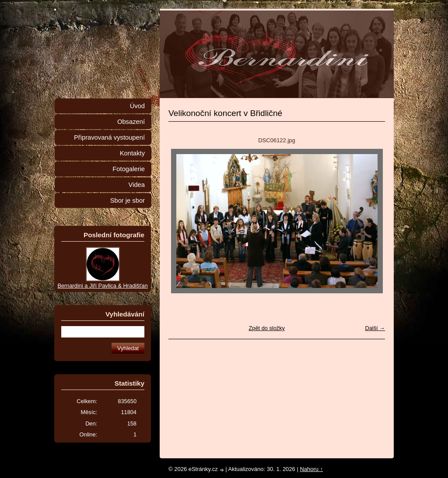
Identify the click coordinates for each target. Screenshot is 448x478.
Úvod (137, 106)
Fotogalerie (129, 169)
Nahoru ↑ (311, 469)
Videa (137, 185)
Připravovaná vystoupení (109, 137)
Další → (375, 328)
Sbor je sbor (128, 200)
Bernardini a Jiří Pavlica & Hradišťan (102, 286)
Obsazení (131, 122)
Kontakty (132, 153)
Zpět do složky (267, 328)
